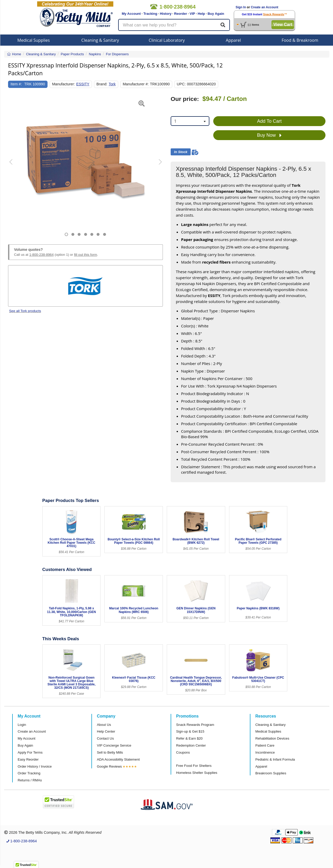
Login (22, 725)
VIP (192, 14)
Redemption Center (191, 745)
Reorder (181, 14)
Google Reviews (109, 766)
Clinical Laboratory (167, 40)
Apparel (233, 40)
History (166, 14)
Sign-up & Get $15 (190, 731)
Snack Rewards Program (195, 725)
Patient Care (265, 745)
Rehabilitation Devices (272, 738)
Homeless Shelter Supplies (197, 773)
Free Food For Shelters (194, 766)
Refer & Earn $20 (189, 738)
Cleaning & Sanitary (100, 40)
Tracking (150, 14)
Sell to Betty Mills (110, 752)
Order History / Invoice (35, 766)
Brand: (102, 84)
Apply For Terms (30, 752)
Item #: (16, 84)
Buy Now (269, 135)
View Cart (283, 25)
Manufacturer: (63, 84)
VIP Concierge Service (114, 745)
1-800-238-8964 (42, 255)
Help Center (106, 731)
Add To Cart (269, 121)
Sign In (241, 7)
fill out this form (86, 255)
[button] (14, 166)
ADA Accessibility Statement (118, 759)
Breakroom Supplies (271, 773)
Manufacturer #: (136, 84)
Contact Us (105, 738)
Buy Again (216, 14)
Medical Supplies (34, 40)
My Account (131, 14)
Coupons (183, 752)
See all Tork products (25, 311)
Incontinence (265, 752)
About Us (104, 725)
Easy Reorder (28, 759)
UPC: (181, 84)
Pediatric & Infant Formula (275, 759)
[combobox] (190, 121)
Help (201, 14)
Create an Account (265, 7)
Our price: (185, 99)
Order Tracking (29, 773)
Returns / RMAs (30, 780)
